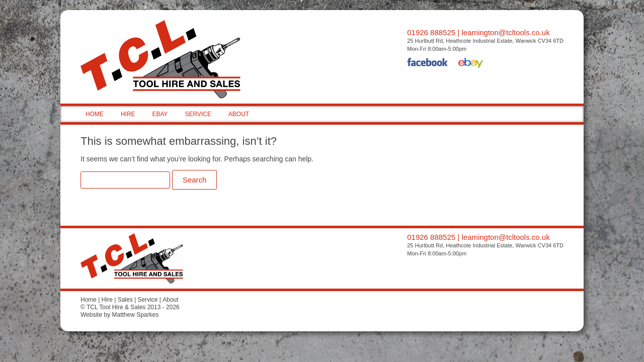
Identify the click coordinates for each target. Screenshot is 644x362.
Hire (107, 300)
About (170, 300)
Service (147, 300)
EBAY (160, 114)
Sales (125, 300)
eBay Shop (471, 64)
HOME (95, 114)
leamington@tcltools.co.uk (505, 32)
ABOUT (239, 114)
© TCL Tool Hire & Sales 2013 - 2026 (130, 307)
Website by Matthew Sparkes (119, 315)
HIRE (128, 114)
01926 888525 (431, 32)
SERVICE (198, 114)
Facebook (428, 64)
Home (89, 300)
